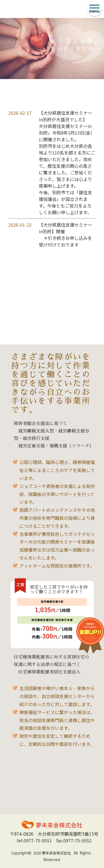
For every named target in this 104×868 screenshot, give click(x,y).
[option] (52, 48)
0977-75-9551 (38, 840)
